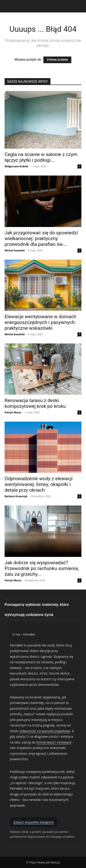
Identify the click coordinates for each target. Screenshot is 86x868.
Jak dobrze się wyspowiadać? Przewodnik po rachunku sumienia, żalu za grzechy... (42, 568)
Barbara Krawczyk (16, 496)
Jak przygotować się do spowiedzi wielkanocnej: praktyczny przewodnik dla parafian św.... (41, 238)
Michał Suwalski (15, 250)
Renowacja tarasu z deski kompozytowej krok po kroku (35, 403)
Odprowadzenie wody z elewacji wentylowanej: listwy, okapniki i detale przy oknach (39, 484)
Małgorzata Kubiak (16, 166)
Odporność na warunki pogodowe (45, 731)
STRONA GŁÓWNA (57, 60)
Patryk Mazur (13, 412)
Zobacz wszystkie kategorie (33, 822)
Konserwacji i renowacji (54, 742)
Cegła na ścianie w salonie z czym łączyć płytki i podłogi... (41, 157)
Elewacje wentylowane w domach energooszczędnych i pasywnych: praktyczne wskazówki (40, 322)
